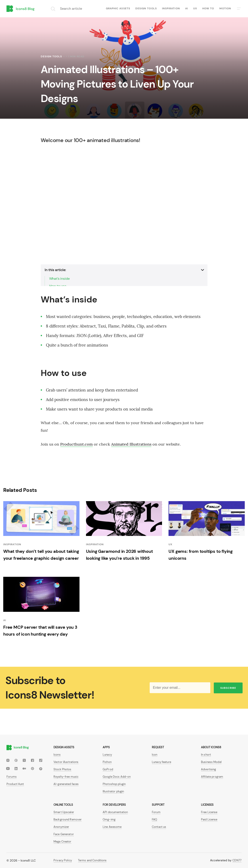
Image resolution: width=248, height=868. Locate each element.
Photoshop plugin (114, 784)
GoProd (108, 769)
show (45, 266)
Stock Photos (62, 769)
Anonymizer (61, 827)
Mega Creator (62, 842)
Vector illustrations (66, 762)
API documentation (115, 812)
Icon (155, 755)
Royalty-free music (66, 777)
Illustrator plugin (113, 791)
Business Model (211, 762)
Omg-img (109, 819)
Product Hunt (15, 784)
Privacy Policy (63, 860)
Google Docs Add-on (117, 777)
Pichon (107, 762)
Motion (225, 8)
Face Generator (64, 834)
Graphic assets (118, 8)
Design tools (146, 8)
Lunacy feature (161, 762)
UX (195, 8)
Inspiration (171, 8)
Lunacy (107, 755)
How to (208, 8)
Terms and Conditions (92, 860)
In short (206, 755)
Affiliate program (212, 777)
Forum (156, 812)
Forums (12, 777)
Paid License (209, 819)
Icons (57, 755)
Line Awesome (112, 827)
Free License (209, 812)
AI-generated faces (66, 784)
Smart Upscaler (64, 812)
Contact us (159, 827)
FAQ (154, 819)
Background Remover (68, 819)
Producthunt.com (76, 444)
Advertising (208, 769)
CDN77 (237, 860)
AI (187, 8)
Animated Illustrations (131, 444)
